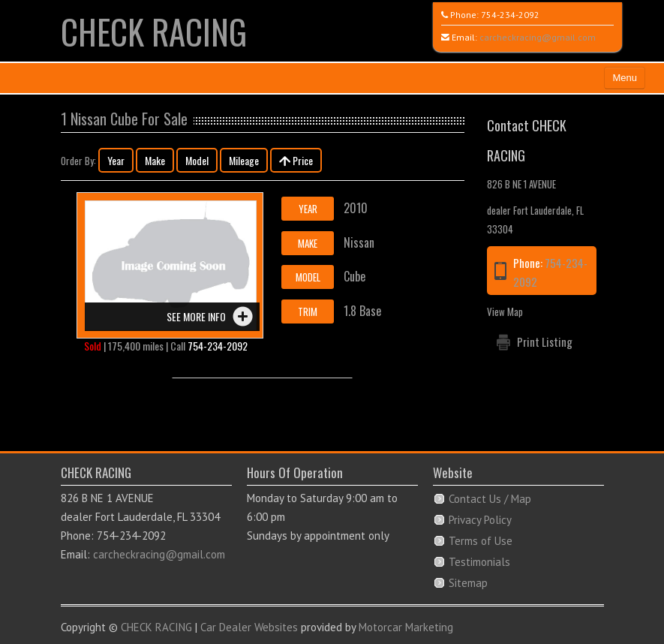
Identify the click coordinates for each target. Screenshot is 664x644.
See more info (196, 316)
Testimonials (479, 562)
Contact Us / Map (490, 499)
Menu (625, 78)
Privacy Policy (480, 520)
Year (116, 160)
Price (296, 160)
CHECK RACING (154, 31)
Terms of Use (481, 541)
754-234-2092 (510, 15)
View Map (505, 311)
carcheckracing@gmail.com (538, 37)
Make (155, 160)
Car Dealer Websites (249, 627)
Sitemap (468, 583)
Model (197, 160)
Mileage (244, 160)
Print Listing (545, 342)
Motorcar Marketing (406, 627)
